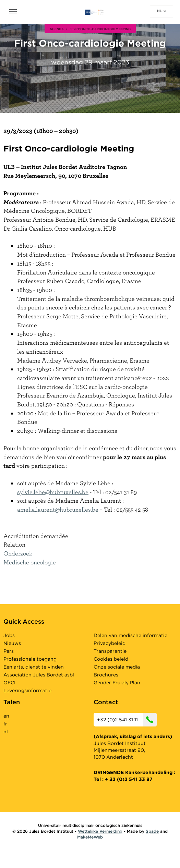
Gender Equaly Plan (117, 683)
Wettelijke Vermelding (100, 831)
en (6, 716)
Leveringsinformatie (27, 690)
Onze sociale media (117, 667)
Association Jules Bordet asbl (39, 675)
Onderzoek (18, 553)
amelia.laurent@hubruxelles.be (58, 509)
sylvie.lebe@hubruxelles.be (53, 492)
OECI (9, 683)
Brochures (106, 675)
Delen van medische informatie (130, 635)
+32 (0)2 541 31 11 (127, 720)
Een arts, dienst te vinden (34, 667)
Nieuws (12, 643)
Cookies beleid (111, 659)
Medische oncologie (30, 562)
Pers (9, 651)
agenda (57, 29)
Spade (152, 831)
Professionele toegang (30, 659)
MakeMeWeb (90, 837)
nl (162, 11)
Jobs (9, 635)
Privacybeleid (110, 643)
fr (5, 724)
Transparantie (110, 651)
